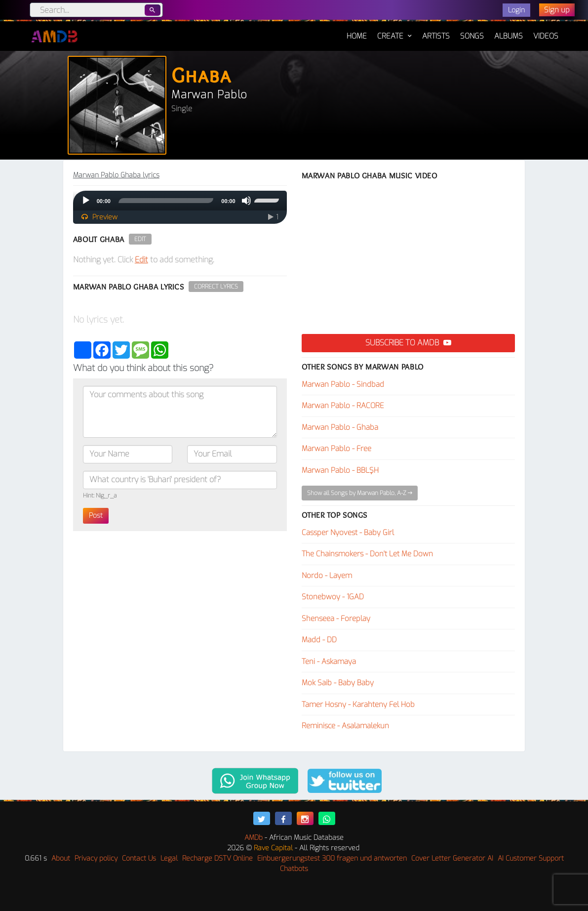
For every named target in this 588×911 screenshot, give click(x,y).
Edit (140, 239)
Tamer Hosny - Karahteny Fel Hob (358, 704)
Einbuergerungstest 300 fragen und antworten (332, 858)
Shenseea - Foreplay (336, 619)
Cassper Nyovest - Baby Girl (348, 533)
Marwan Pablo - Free (336, 449)
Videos (546, 36)
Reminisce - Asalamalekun (345, 726)
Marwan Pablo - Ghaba (340, 427)
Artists (436, 36)
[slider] (166, 201)
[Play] (86, 201)
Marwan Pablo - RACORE (343, 406)
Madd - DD (319, 640)
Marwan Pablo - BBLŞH (340, 470)
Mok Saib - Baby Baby (338, 683)
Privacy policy (96, 858)
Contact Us (139, 858)
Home (357, 31)
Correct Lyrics (216, 287)
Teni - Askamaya (329, 662)
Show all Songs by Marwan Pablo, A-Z (360, 493)
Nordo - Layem (327, 576)
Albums (509, 36)
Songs (472, 36)
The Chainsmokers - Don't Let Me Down (367, 554)
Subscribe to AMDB (408, 343)
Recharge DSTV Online (217, 858)
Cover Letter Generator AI (452, 858)
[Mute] (246, 201)
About (61, 858)
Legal (169, 858)
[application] (180, 201)
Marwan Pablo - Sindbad (343, 384)
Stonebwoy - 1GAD (333, 597)
